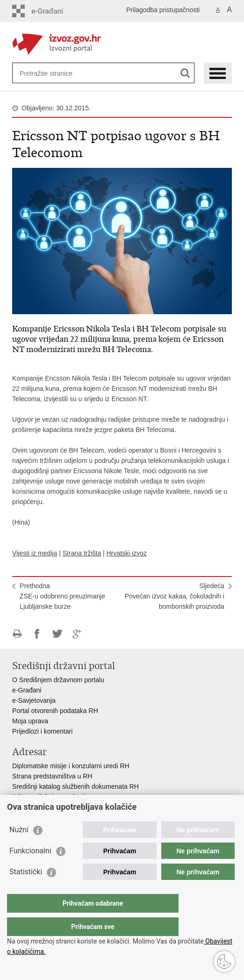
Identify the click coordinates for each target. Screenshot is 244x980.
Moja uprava (30, 721)
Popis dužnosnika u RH (46, 807)
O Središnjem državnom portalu (58, 680)
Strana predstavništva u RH (52, 776)
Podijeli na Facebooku (37, 634)
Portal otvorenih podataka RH (55, 711)
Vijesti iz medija (35, 553)
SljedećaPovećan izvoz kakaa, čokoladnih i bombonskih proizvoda (175, 596)
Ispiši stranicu (17, 634)
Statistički (26, 890)
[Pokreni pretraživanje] (185, 73)
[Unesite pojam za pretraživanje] (54, 73)
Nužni (19, 848)
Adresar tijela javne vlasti (48, 797)
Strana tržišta (82, 553)
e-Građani (27, 690)
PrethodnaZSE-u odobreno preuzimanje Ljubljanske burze (62, 596)
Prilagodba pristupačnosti (163, 10)
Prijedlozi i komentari (42, 731)
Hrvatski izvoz (127, 553)
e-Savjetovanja (34, 700)
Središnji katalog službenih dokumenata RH (75, 786)
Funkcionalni (30, 869)
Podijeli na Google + (77, 634)
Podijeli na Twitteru (57, 634)
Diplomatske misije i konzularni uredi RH (71, 766)
